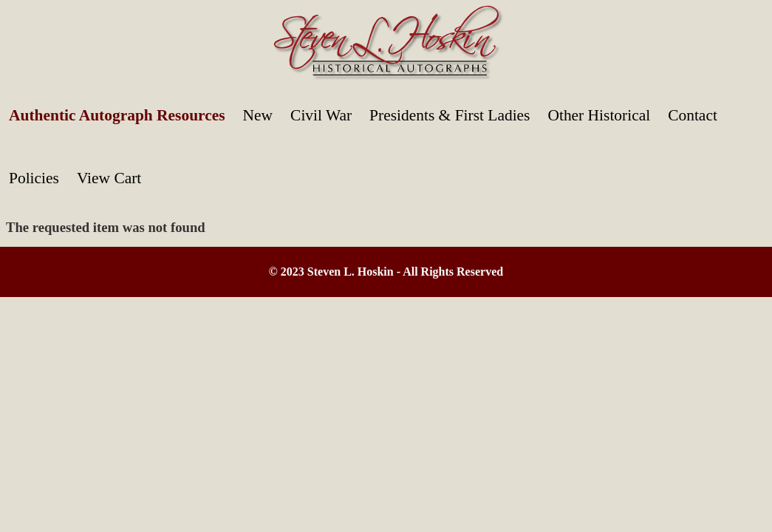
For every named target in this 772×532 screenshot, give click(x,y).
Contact (693, 115)
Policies (34, 178)
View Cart (109, 178)
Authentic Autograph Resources (117, 115)
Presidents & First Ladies (450, 115)
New (258, 115)
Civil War (321, 115)
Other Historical (599, 115)
